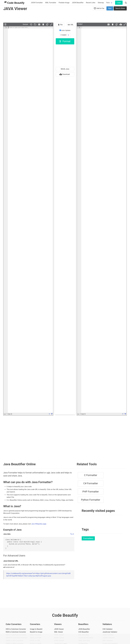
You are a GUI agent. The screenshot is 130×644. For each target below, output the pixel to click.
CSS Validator (108, 629)
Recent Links (91, 3)
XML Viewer (58, 632)
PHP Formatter (91, 492)
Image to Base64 (36, 629)
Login (119, 3)
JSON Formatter (37, 3)
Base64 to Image (36, 632)
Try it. (72, 534)
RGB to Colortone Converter (16, 632)
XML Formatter (51, 3)
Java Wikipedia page (39, 524)
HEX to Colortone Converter (16, 629)
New (110, 8)
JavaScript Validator (110, 632)
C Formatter (91, 475)
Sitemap (101, 3)
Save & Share (120, 8)
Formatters (88, 538)
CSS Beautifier (84, 632)
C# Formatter (91, 483)
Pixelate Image (64, 3)
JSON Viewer (59, 629)
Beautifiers (83, 624)
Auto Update (65, 30)
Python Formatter (91, 500)
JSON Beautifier (78, 3)
